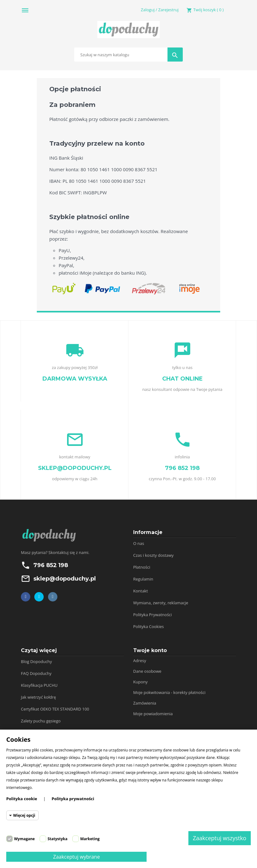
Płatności (142, 567)
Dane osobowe (147, 671)
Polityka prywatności (73, 799)
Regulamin (143, 579)
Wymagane (24, 839)
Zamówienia (145, 703)
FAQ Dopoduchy (36, 673)
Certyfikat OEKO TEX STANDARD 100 (55, 709)
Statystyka (57, 839)
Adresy (140, 661)
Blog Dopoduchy (36, 661)
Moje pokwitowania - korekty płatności (169, 692)
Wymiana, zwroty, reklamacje (161, 603)
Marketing (90, 839)
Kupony (140, 682)
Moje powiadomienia (153, 714)
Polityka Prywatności (153, 615)
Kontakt (141, 591)
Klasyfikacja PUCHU (39, 685)
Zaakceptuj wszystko (219, 838)
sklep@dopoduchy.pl (65, 579)
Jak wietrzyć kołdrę (38, 697)
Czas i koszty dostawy (153, 555)
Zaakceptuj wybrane (76, 857)
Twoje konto (150, 650)
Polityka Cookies (148, 626)
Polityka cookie (22, 799)
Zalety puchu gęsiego (41, 721)
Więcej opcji (24, 815)
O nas (139, 543)
